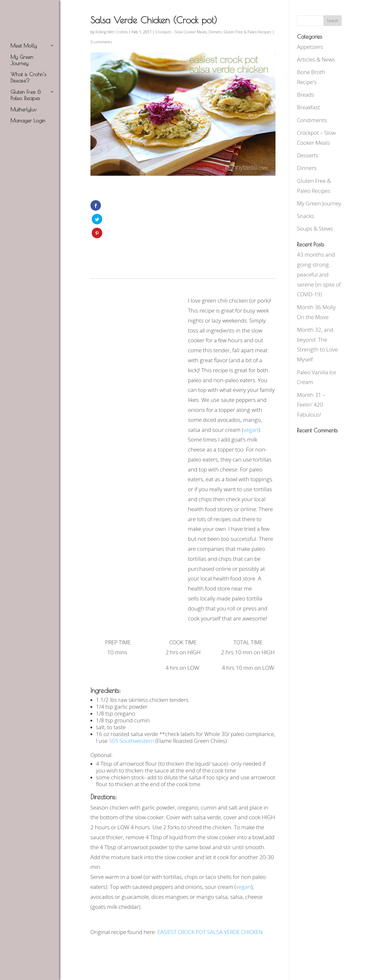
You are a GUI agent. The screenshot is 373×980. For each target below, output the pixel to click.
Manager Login (28, 120)
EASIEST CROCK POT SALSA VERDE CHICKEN (210, 906)
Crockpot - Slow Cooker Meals (181, 32)
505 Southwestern (131, 715)
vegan (251, 404)
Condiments (312, 120)
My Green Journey (22, 60)
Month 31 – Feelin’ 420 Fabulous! (311, 405)
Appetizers (310, 47)
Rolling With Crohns (112, 32)
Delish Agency (162, 971)
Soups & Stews (315, 229)
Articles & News (316, 59)
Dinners (215, 32)
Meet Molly (24, 46)
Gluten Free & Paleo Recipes (26, 95)
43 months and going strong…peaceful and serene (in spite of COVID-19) (319, 274)
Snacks (306, 216)
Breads (306, 95)
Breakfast (308, 107)
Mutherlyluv (24, 109)
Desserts (308, 155)
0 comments (101, 42)
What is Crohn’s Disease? (28, 77)
